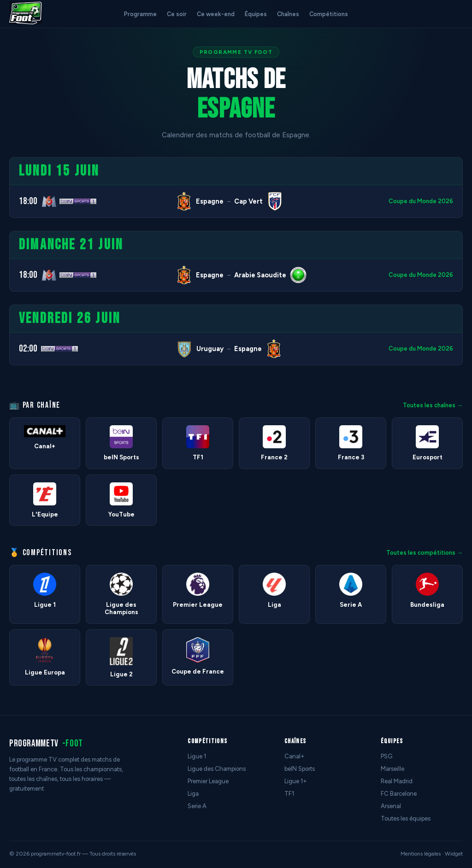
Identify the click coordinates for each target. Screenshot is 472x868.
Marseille (392, 769)
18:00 (28, 201)
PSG (386, 756)
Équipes (256, 14)
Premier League (208, 781)
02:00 (28, 349)
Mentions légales (421, 854)
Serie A (197, 806)
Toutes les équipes (406, 818)
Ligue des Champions (217, 769)
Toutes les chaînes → (433, 405)
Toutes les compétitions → (425, 553)
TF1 (289, 794)
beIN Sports (300, 769)
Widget (454, 854)
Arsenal (391, 806)
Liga (193, 794)
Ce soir (177, 14)
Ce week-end (216, 14)
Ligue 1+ (296, 781)
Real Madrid (397, 781)
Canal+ (295, 756)
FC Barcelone (399, 794)
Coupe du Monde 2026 (421, 201)
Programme (140, 14)
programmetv (46, 743)
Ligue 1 (197, 756)
